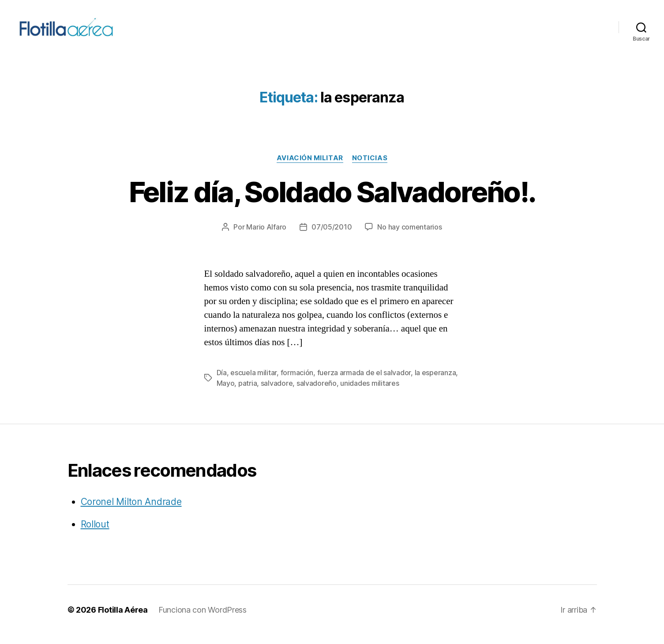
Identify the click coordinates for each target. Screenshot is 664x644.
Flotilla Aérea (123, 619)
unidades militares (370, 392)
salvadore (277, 392)
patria (248, 392)
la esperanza (435, 382)
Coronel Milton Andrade (131, 511)
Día (222, 382)
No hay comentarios (409, 236)
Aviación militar (310, 167)
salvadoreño (317, 392)
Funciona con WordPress (203, 619)
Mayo (226, 392)
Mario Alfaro (266, 236)
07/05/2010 (332, 236)
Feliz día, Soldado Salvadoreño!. (332, 201)
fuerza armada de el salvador (364, 382)
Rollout (95, 533)
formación (297, 382)
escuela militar (253, 382)
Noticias (370, 167)
